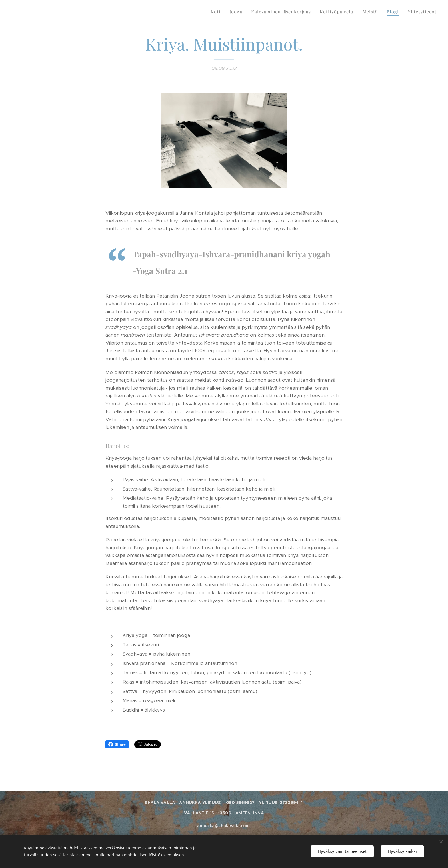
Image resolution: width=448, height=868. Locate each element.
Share (117, 744)
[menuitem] (217, 12)
